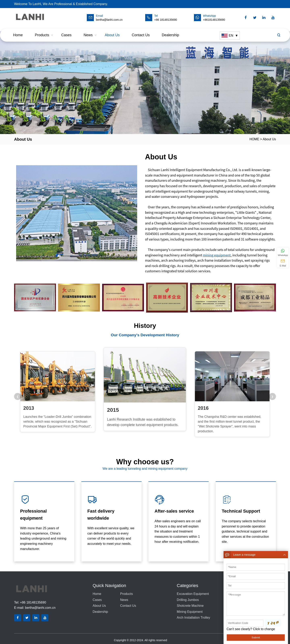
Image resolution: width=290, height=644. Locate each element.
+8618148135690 (214, 20)
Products (42, 31)
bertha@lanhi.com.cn (40, 608)
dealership (170, 31)
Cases (66, 31)
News (88, 31)
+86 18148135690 (166, 20)
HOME (254, 139)
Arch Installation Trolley (193, 618)
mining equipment (217, 255)
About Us (112, 31)
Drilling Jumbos (188, 600)
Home (18, 31)
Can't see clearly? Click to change (251, 629)
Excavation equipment (193, 594)
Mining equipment (190, 612)
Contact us (141, 31)
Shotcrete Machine (190, 606)
